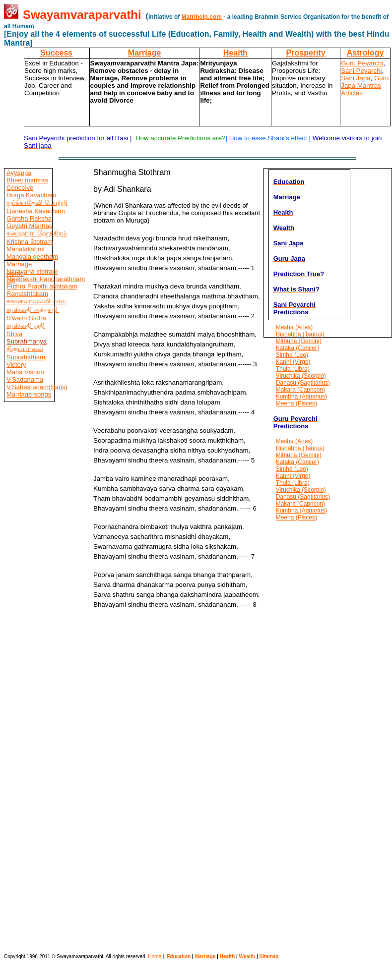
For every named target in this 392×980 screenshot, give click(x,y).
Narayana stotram (32, 271)
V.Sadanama (25, 379)
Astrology (365, 53)
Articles (352, 93)
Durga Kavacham (31, 195)
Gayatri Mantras (29, 226)
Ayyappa (19, 173)
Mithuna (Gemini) (299, 341)
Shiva (15, 334)
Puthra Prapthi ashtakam (42, 286)
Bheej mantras (27, 180)
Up (11, 281)
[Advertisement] (34, 660)
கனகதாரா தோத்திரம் (37, 233)
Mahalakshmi (26, 249)
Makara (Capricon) (300, 390)
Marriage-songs (29, 394)
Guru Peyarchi (362, 63)
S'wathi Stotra (26, 318)
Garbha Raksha (29, 218)
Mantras (368, 86)
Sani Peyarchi (361, 71)
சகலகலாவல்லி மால (36, 301)
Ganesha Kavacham (36, 211)
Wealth (247, 956)
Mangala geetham (32, 257)
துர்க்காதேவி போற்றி (37, 202)
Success (56, 53)
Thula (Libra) (293, 369)
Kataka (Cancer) (297, 348)
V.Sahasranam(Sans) (37, 387)
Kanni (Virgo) (293, 362)
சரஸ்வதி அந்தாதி (33, 310)
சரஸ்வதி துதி (26, 325)
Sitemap (269, 956)
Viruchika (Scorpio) (301, 376)
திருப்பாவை (25, 349)
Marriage (145, 53)
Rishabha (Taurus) (300, 334)
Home (15, 273)
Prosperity (306, 53)
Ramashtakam (27, 294)
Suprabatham (26, 357)
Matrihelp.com (202, 17)
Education (179, 956)
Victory (16, 365)
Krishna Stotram (30, 242)
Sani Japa (356, 78)
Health (235, 53)
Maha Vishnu (25, 372)
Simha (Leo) (292, 355)
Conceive (20, 188)
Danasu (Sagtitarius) (303, 383)
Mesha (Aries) (294, 327)
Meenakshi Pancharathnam (46, 279)
